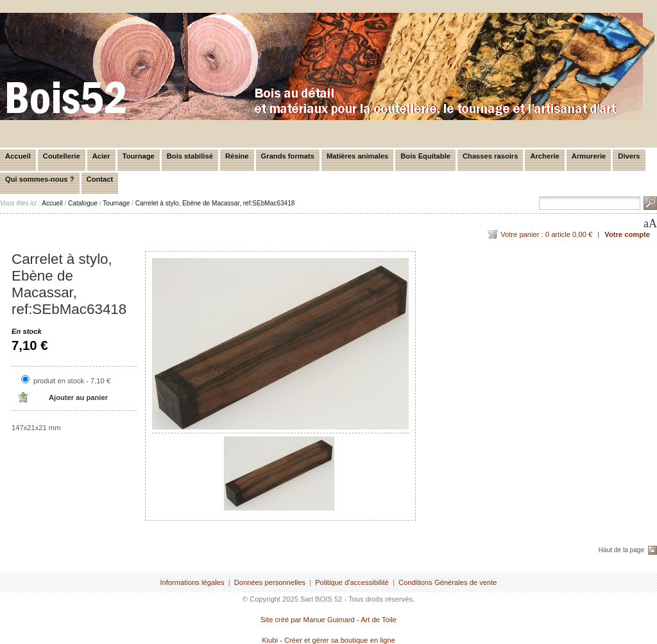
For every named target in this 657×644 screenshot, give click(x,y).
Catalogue (83, 203)
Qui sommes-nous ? (40, 179)
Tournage (139, 156)
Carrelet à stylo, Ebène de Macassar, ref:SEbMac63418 (215, 203)
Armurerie (589, 156)
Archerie (544, 156)
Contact (100, 179)
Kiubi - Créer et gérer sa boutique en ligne (328, 640)
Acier (101, 156)
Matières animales (357, 156)
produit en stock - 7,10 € (72, 381)
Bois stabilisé (190, 156)
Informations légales (192, 582)
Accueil (18, 156)
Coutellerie (62, 156)
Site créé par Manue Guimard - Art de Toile (328, 620)
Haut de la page (621, 550)
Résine (237, 156)
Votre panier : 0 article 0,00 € (546, 234)
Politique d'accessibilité (352, 582)
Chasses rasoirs (490, 156)
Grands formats (288, 156)
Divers (629, 156)
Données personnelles (270, 582)
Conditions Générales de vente (448, 582)
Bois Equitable (425, 156)
